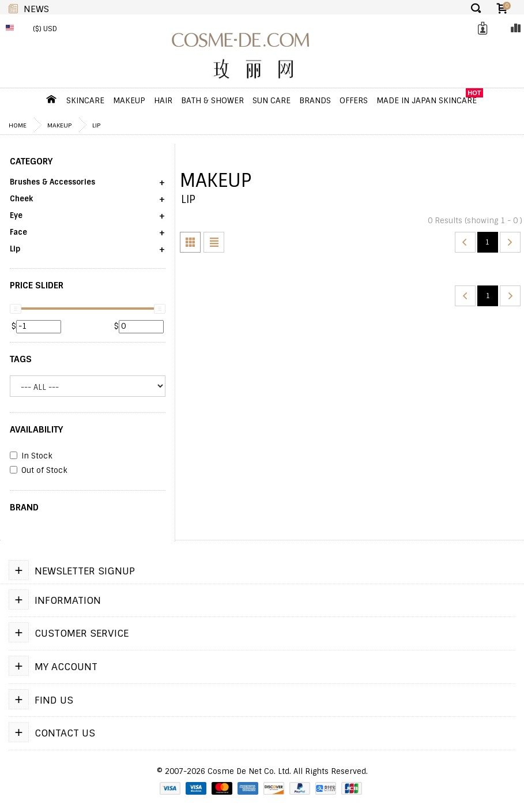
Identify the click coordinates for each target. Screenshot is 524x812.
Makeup (129, 100)
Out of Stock (39, 471)
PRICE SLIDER (37, 285)
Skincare (85, 100)
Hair (163, 100)
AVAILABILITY (36, 430)
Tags (21, 359)
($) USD (45, 29)
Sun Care (272, 100)
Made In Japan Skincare (427, 100)
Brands (315, 100)
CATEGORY (31, 161)
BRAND (24, 507)
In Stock (31, 456)
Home (18, 125)
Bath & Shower (212, 100)
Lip (96, 125)
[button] (88, 186)
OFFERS (354, 100)
